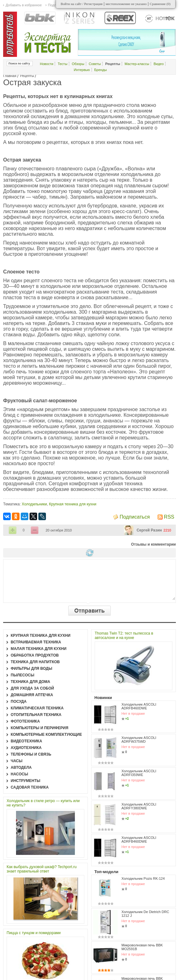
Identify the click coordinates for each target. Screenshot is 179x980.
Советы (95, 64)
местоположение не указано (126, 4)
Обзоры (78, 64)
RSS (169, 517)
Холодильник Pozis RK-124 (143, 878)
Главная (10, 76)
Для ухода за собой (32, 688)
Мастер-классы (137, 64)
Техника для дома (30, 682)
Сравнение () (160, 4)
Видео (159, 64)
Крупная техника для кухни (73, 504)
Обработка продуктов (35, 655)
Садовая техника (30, 787)
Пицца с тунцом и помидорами (34, 933)
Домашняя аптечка (32, 695)
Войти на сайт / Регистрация (82, 4)
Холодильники (34, 504)
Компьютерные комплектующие (46, 735)
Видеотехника (26, 741)
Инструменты (25, 781)
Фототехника (25, 721)
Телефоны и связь (31, 754)
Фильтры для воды (31, 669)
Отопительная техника (36, 715)
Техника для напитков (35, 662)
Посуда (19, 702)
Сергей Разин (149, 530)
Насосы (19, 774)
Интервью (82, 70)
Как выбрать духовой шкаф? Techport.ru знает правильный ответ (42, 869)
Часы (17, 761)
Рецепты (27, 76)
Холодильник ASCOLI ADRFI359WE (139, 773)
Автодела (21, 768)
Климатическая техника (37, 708)
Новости (47, 64)
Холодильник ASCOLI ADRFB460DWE (139, 706)
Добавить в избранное (24, 5)
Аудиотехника (26, 748)
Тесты (62, 64)
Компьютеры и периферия (39, 728)
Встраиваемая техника (36, 642)
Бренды (101, 70)
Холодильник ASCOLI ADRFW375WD (139, 740)
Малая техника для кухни (39, 649)
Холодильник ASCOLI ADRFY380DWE (139, 806)
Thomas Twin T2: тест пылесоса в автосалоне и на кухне (124, 636)
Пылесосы (22, 675)
